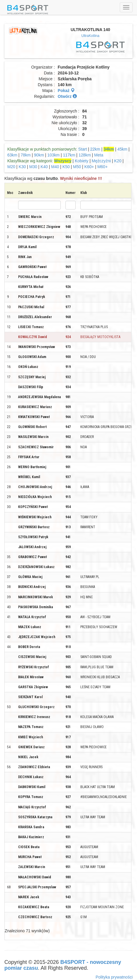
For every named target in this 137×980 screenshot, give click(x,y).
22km (95, 149)
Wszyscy (63, 161)
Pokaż (66, 91)
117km (69, 155)
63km (12, 155)
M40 (55, 167)
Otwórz (67, 96)
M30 (33, 167)
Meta (99, 155)
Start (83, 149)
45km (122, 149)
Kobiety (82, 161)
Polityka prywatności (114, 977)
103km (53, 155)
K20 (118, 161)
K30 (22, 167)
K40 (44, 167)
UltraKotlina (90, 36)
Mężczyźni (101, 161)
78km (26, 155)
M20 (11, 167)
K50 (66, 167)
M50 (77, 167)
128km (85, 155)
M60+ (102, 167)
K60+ (89, 167)
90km (39, 155)
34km (109, 149)
